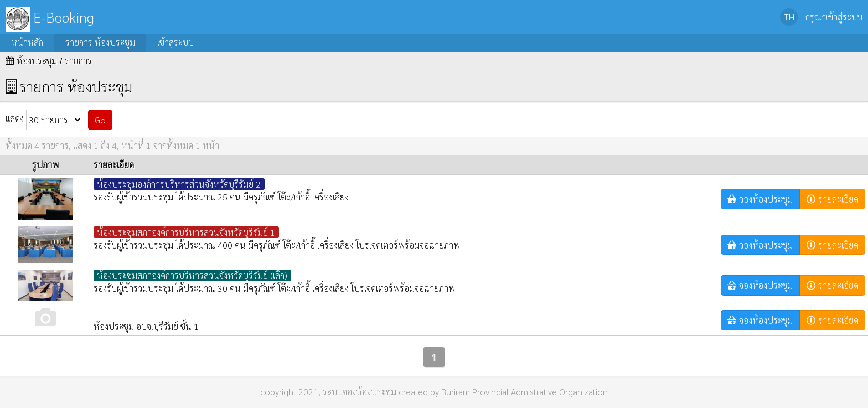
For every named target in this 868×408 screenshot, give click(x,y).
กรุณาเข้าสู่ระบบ (834, 17)
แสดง (44, 120)
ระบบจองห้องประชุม (360, 392)
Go (100, 120)
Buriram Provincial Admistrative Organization (525, 392)
